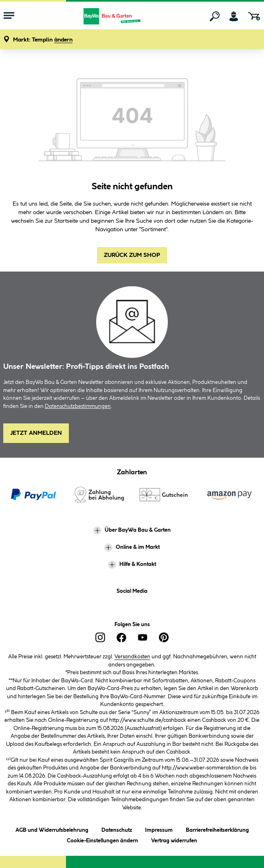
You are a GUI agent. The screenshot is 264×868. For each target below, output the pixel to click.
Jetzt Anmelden (36, 433)
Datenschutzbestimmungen (78, 406)
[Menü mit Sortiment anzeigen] (9, 16)
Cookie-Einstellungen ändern (102, 839)
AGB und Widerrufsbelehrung (52, 829)
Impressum (159, 829)
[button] (43, 40)
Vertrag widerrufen (174, 841)
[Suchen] (215, 16)
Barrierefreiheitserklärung (217, 829)
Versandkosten (132, 657)
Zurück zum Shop (132, 255)
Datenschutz (117, 829)
